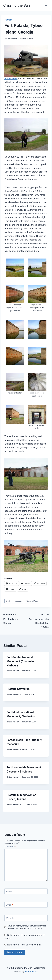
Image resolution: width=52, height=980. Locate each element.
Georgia (8, 20)
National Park (32, 601)
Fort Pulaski (11, 78)
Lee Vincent (12, 39)
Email (9, 905)
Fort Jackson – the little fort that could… (39, 620)
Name (10, 891)
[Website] (26, 918)
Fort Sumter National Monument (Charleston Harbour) (21, 661)
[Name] (26, 891)
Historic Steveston (18, 689)
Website (10, 918)
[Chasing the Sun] (17, 5)
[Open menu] (46, 5)
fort (8, 601)
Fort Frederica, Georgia (14, 618)
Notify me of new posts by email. (24, 945)
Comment (10, 846)
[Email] (26, 905)
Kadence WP (31, 972)
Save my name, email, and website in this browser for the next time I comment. (27, 927)
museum (18, 601)
